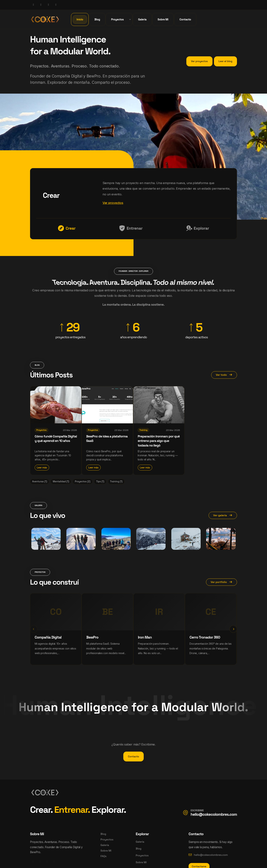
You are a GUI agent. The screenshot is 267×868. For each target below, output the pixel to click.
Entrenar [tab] (131, 229)
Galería (105, 845)
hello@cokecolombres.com (214, 814)
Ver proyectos (113, 203)
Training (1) (116, 481)
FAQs (103, 856)
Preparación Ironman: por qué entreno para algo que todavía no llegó (159, 441)
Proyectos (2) (83, 481)
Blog (103, 834)
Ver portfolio (221, 582)
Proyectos (107, 839)
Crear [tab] (67, 229)
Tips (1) (100, 481)
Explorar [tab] (198, 229)
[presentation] (34, 629)
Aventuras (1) (40, 481)
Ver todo (224, 375)
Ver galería (223, 515)
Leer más (42, 468)
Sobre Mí (106, 851)
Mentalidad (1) (61, 481)
